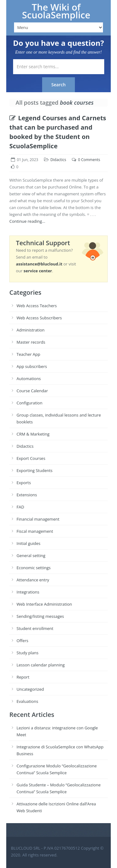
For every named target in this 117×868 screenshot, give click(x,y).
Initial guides (28, 543)
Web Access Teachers (37, 306)
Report (23, 677)
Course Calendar (32, 391)
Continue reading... (27, 221)
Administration (31, 330)
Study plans (27, 653)
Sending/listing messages (40, 616)
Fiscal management (35, 531)
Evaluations (27, 701)
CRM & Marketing (33, 434)
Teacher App (28, 354)
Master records (31, 342)
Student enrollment (35, 628)
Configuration (29, 403)
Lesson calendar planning (41, 665)
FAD (20, 507)
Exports (24, 483)
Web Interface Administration (44, 604)
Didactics (58, 160)
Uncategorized (30, 689)
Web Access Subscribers (39, 318)
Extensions (27, 495)
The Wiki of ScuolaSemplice (56, 11)
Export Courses (31, 458)
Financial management (38, 519)
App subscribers (32, 366)
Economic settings (34, 568)
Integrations (28, 592)
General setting (31, 556)
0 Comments (89, 160)
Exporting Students (34, 470)
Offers (22, 641)
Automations (29, 379)
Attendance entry (33, 580)
